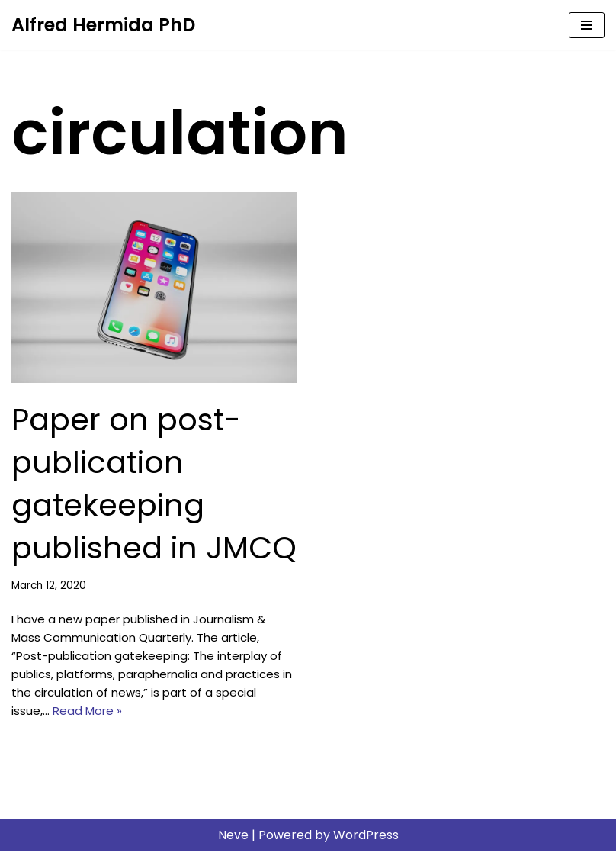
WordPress (366, 843)
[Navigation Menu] (587, 25)
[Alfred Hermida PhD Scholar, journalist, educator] (103, 25)
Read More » (135, 718)
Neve (233, 843)
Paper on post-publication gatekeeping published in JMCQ (154, 484)
